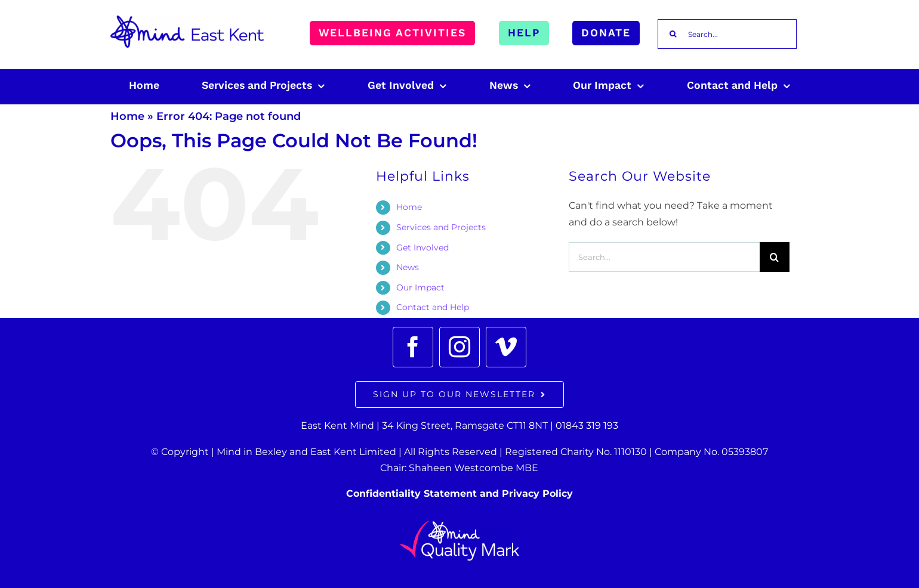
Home (127, 116)
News (408, 267)
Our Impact (420, 287)
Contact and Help (433, 307)
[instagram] (459, 347)
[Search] (673, 34)
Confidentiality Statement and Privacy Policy (459, 493)
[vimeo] (506, 347)
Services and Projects (441, 227)
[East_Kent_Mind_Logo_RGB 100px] (187, 20)
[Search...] (727, 34)
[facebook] (413, 347)
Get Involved (423, 247)
